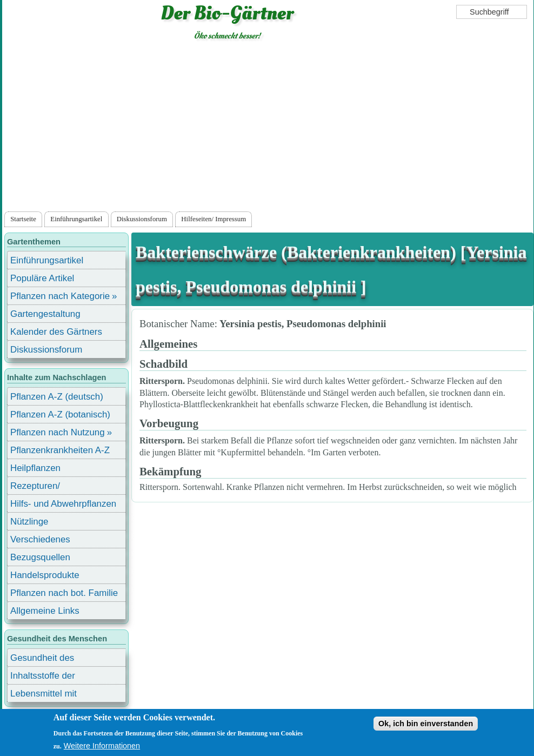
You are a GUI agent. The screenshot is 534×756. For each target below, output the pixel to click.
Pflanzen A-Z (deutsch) (57, 397)
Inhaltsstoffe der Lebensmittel (43, 677)
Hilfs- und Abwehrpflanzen (63, 504)
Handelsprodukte (45, 575)
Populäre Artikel (42, 278)
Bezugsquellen (40, 557)
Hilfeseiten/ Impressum (213, 219)
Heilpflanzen (35, 468)
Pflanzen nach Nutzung (58, 432)
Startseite (23, 219)
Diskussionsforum (142, 219)
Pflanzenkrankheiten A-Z (60, 450)
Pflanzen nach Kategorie (60, 296)
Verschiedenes (40, 539)
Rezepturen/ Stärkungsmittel (42, 488)
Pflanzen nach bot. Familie (64, 593)
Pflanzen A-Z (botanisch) (60, 415)
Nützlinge (29, 522)
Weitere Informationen (102, 746)
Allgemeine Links (45, 611)
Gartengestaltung (45, 314)
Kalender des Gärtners (56, 332)
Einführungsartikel (76, 219)
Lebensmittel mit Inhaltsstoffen (44, 695)
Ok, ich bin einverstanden (426, 724)
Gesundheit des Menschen (42, 659)
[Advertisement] (268, 128)
